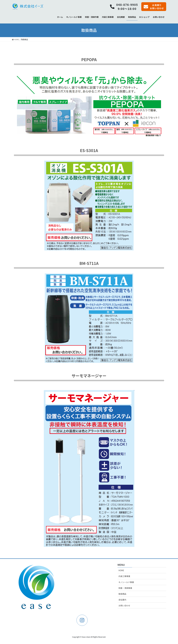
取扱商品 (122, 594)
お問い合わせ (124, 606)
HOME (121, 571)
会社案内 (122, 600)
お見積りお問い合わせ (153, 7)
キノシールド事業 (126, 582)
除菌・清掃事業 (125, 588)
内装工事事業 (124, 577)
